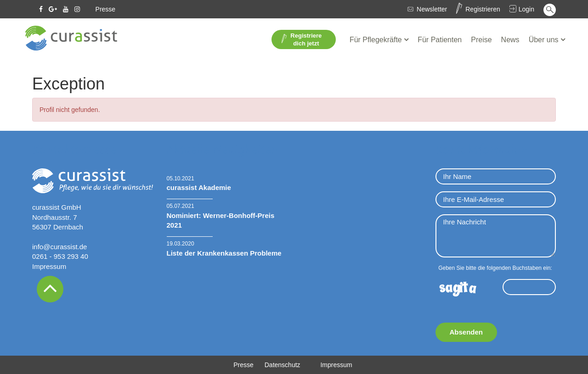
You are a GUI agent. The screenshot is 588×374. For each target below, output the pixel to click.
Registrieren (483, 9)
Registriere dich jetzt (302, 39)
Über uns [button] (545, 40)
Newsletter (432, 9)
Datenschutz (283, 365)
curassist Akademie (199, 187)
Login (526, 9)
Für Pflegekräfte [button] (377, 40)
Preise (481, 40)
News (510, 40)
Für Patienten (440, 40)
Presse (106, 9)
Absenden (466, 332)
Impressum (49, 266)
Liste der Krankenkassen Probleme (224, 253)
